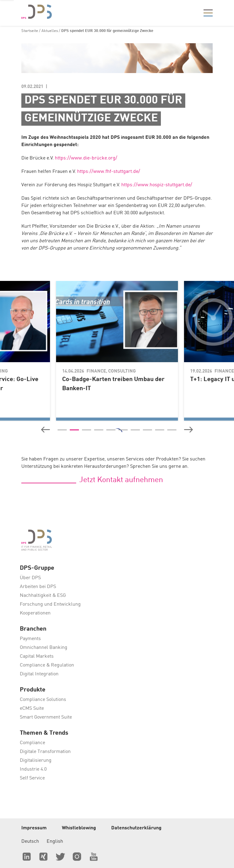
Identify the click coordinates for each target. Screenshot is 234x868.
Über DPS (30, 578)
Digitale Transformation (45, 752)
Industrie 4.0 (33, 769)
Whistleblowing (79, 828)
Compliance (32, 743)
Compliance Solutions (43, 700)
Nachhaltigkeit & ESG (43, 596)
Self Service (32, 778)
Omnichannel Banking (44, 648)
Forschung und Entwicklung (50, 604)
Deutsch (30, 842)
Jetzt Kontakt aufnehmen (121, 480)
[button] (46, 430)
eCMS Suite (32, 709)
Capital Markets (37, 656)
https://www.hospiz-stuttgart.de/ (157, 185)
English (55, 842)
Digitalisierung (36, 761)
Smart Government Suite (46, 717)
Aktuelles (50, 31)
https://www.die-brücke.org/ (86, 158)
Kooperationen (35, 613)
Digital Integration (39, 674)
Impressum (34, 828)
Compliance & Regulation (47, 665)
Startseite (30, 31)
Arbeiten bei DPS (38, 587)
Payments (30, 639)
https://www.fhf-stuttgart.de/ (109, 172)
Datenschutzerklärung (136, 828)
